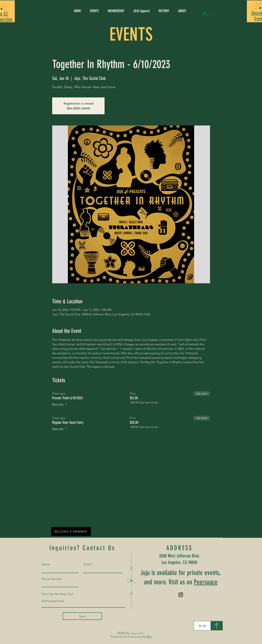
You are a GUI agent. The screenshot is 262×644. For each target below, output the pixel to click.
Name (46, 564)
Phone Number (52, 579)
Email (87, 564)
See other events (78, 108)
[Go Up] (202, 626)
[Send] (82, 616)
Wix (149, 637)
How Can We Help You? (58, 594)
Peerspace (206, 582)
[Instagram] (181, 595)
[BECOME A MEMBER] (71, 531)
